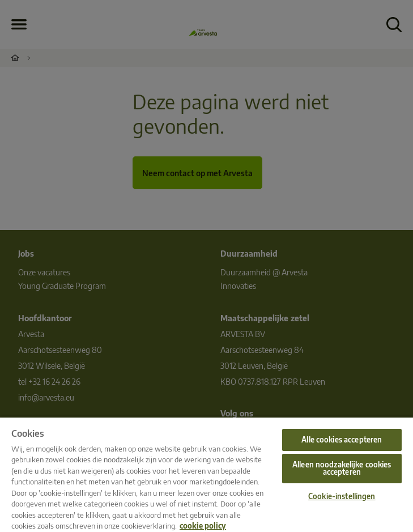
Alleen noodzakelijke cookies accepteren (342, 468)
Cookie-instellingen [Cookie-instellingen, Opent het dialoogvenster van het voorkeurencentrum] (342, 496)
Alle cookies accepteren (342, 440)
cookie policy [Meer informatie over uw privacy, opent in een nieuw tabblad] (203, 526)
